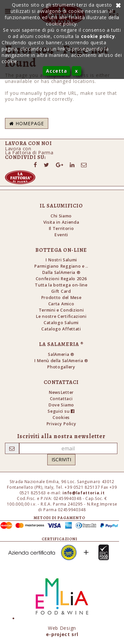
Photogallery (61, 367)
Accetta (56, 71)
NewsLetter (61, 392)
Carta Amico (61, 304)
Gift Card (61, 291)
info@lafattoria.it (83, 493)
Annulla (117, 5)
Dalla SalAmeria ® (61, 272)
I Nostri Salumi (61, 260)
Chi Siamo (61, 216)
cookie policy (98, 36)
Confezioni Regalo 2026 (61, 279)
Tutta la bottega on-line (61, 285)
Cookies (61, 417)
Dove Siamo (61, 405)
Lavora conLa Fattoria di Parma (29, 151)
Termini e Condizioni (61, 310)
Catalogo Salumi (61, 323)
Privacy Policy (61, 424)
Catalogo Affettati (61, 329)
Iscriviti (61, 459)
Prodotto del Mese (61, 298)
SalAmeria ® (61, 354)
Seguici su (61, 411)
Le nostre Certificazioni (61, 316)
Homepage (27, 123)
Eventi (61, 235)
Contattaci (61, 399)
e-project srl (62, 634)
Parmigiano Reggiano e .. (61, 266)
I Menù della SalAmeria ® (61, 361)
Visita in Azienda (61, 222)
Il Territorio (61, 228)
